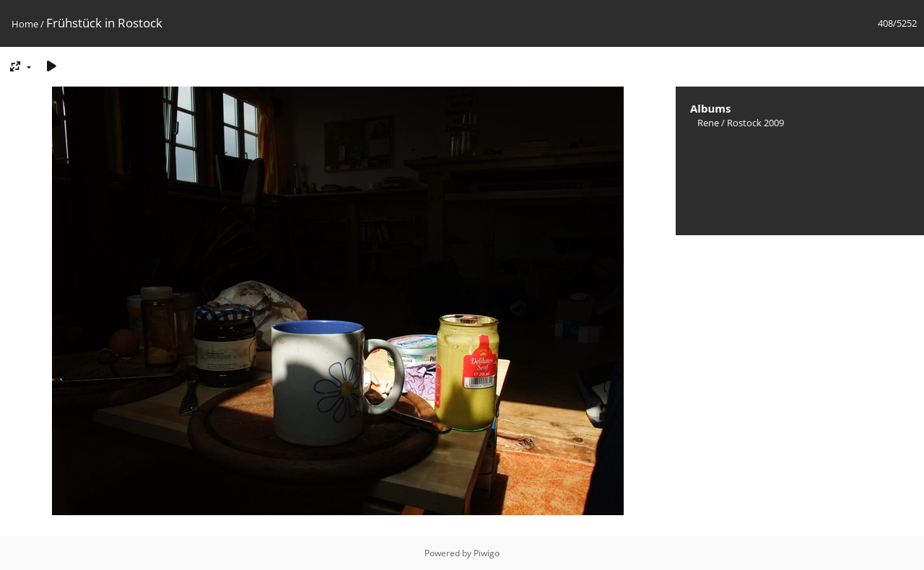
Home (25, 24)
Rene (708, 123)
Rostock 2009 (755, 123)
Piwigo (487, 553)
